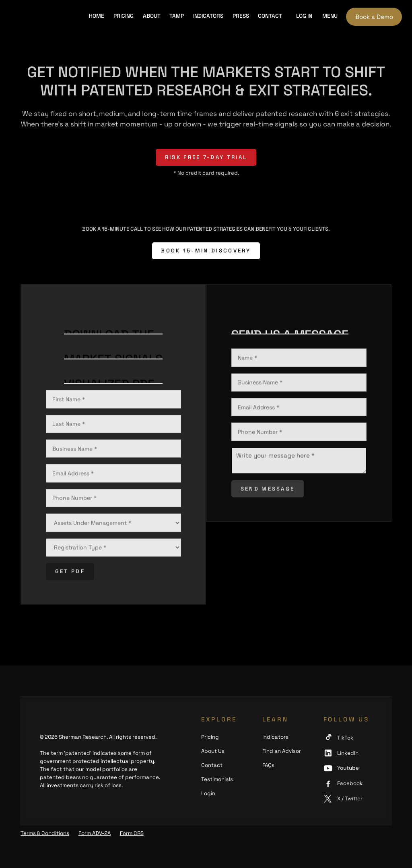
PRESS (241, 16)
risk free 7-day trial (206, 157)
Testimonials (217, 779)
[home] (43, 17)
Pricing (124, 16)
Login (208, 793)
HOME (97, 16)
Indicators (275, 737)
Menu (330, 16)
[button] (304, 17)
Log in (304, 16)
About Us (213, 751)
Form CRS (132, 833)
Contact (270, 16)
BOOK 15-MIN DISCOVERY (206, 251)
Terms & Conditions (45, 833)
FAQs (268, 765)
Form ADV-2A (95, 833)
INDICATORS (208, 16)
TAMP (177, 16)
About (152, 16)
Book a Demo (374, 17)
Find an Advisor (282, 751)
